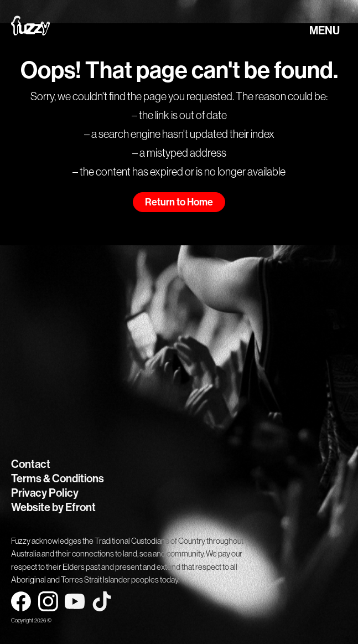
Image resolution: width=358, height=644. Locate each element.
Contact (31, 464)
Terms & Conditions (58, 478)
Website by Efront (53, 507)
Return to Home (179, 202)
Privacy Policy (45, 493)
